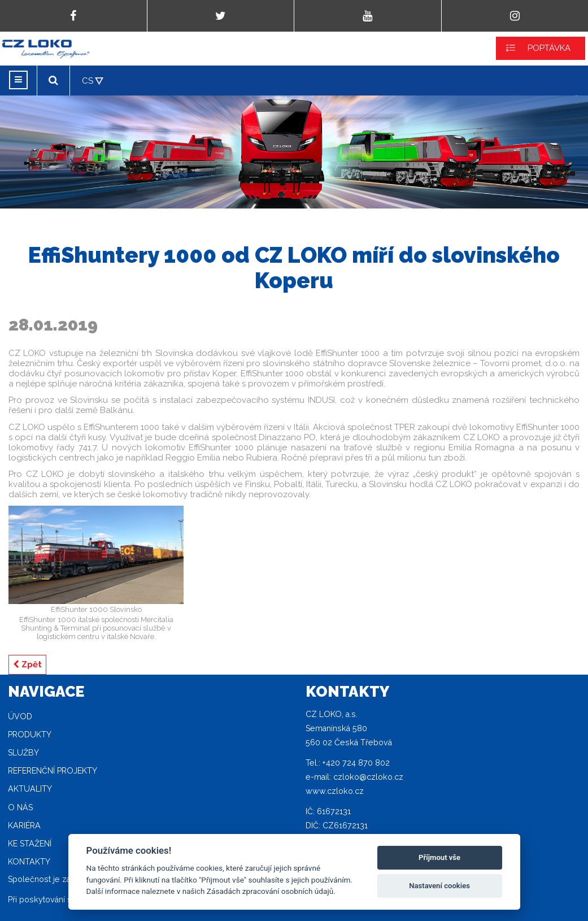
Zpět (27, 664)
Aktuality (30, 789)
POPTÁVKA (549, 48)
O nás (20, 807)
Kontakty (29, 862)
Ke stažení (30, 844)
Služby (23, 753)
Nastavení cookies (439, 886)
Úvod (20, 716)
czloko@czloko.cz (368, 777)
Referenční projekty (53, 771)
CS (88, 81)
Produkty (30, 735)
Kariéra (24, 826)
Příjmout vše (439, 857)
